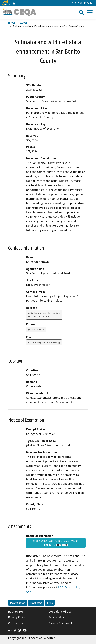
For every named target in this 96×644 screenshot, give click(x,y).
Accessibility (56, 617)
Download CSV (18, 603)
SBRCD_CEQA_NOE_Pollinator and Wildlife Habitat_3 (56, 543)
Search (23, 22)
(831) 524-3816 (36, 329)
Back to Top (16, 611)
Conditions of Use (60, 611)
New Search (36, 603)
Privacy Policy (17, 617)
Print (50, 603)
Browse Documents (61, 623)
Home (11, 22)
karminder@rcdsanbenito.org (44, 342)
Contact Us (77, 3)
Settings (89, 3)
